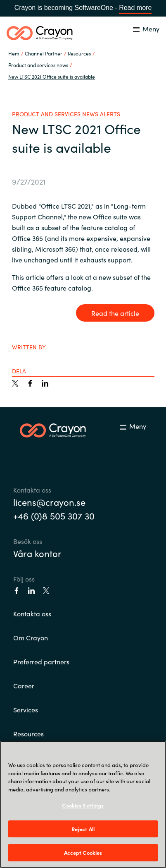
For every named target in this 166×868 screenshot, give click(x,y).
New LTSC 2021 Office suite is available (52, 76)
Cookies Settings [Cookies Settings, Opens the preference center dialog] (83, 805)
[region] (83, 804)
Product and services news (38, 65)
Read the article (115, 313)
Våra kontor (37, 553)
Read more (135, 8)
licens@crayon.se (49, 502)
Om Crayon (31, 637)
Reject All (83, 829)
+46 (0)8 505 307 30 (54, 516)
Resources (28, 733)
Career (24, 685)
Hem (14, 53)
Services (26, 709)
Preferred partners (41, 661)
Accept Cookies (83, 852)
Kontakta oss (32, 613)
